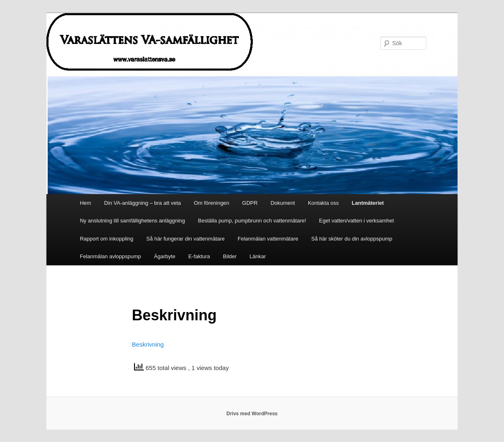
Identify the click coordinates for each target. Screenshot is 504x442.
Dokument (283, 203)
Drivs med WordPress (252, 414)
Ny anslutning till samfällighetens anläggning (132, 221)
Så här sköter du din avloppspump (352, 239)
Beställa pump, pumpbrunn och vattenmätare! (252, 221)
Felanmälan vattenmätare (268, 239)
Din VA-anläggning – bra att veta (142, 203)
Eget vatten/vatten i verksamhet (356, 221)
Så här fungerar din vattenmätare (186, 239)
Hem (85, 203)
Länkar (258, 256)
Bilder (230, 256)
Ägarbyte (165, 256)
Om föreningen (212, 203)
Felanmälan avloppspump (110, 256)
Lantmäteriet (368, 203)
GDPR (250, 203)
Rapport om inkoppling (106, 239)
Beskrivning (148, 344)
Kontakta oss (323, 203)
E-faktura (199, 256)
